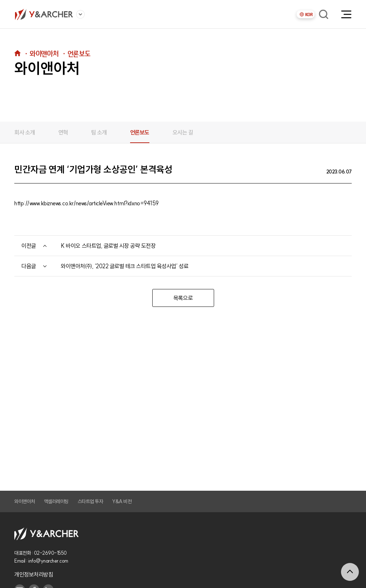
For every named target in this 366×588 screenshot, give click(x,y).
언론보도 (140, 132)
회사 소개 (25, 132)
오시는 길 (183, 132)
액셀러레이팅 (56, 501)
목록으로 (183, 298)
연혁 (63, 132)
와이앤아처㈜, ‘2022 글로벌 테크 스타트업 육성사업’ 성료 (125, 266)
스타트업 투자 (90, 501)
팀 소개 (99, 132)
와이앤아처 (25, 501)
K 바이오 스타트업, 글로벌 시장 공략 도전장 (108, 246)
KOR (306, 14)
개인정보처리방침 (34, 574)
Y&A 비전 (122, 501)
